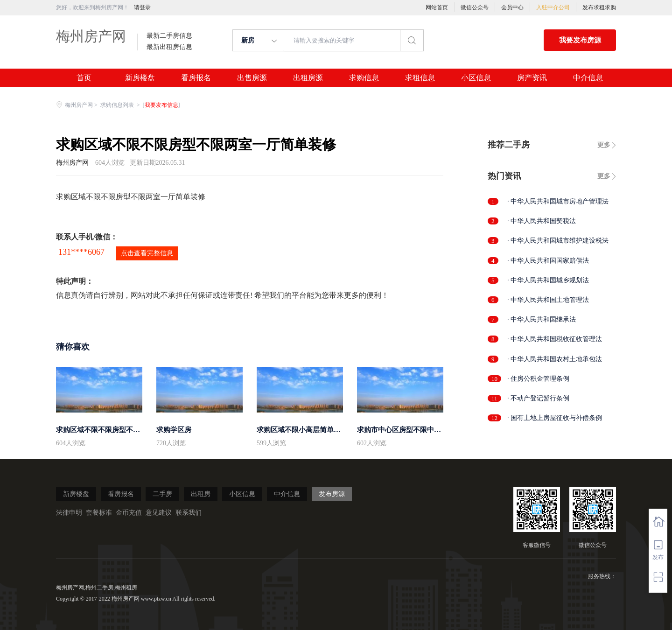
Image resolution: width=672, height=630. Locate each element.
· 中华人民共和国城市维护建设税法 (558, 241)
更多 (604, 145)
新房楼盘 (140, 78)
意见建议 (159, 513)
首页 (84, 78)
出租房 (201, 494)
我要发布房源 (580, 40)
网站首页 (437, 7)
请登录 (142, 7)
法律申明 (69, 513)
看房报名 (196, 78)
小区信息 (476, 78)
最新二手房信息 (169, 36)
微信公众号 (475, 7)
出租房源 (308, 78)
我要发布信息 (161, 105)
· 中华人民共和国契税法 (542, 221)
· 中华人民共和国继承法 (542, 319)
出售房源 (252, 78)
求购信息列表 (118, 105)
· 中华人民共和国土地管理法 (548, 300)
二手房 (162, 494)
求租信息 (420, 78)
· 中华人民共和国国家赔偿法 (548, 261)
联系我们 (189, 513)
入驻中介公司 (553, 7)
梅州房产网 (91, 36)
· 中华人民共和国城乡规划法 (548, 280)
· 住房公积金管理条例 (538, 379)
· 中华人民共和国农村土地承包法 (555, 359)
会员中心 (512, 7)
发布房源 (332, 494)
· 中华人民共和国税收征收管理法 (555, 339)
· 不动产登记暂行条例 (538, 398)
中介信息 (588, 78)
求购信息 (364, 78)
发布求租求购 (599, 7)
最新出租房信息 (169, 47)
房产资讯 (532, 78)
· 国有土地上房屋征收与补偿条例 (555, 418)
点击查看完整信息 (147, 253)
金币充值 (129, 513)
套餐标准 (99, 513)
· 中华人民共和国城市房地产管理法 (558, 201)
